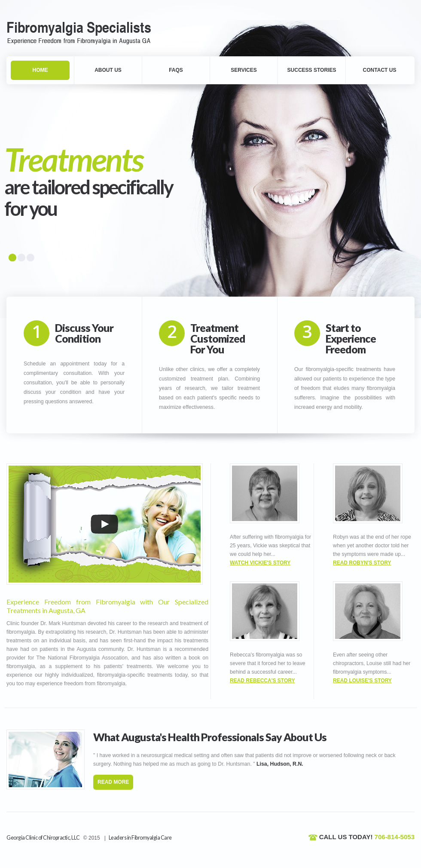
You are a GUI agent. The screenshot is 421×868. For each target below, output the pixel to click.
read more (113, 782)
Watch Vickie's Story (260, 563)
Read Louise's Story (362, 681)
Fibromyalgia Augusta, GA (85, 32)
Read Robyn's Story (362, 563)
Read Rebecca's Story (262, 681)
